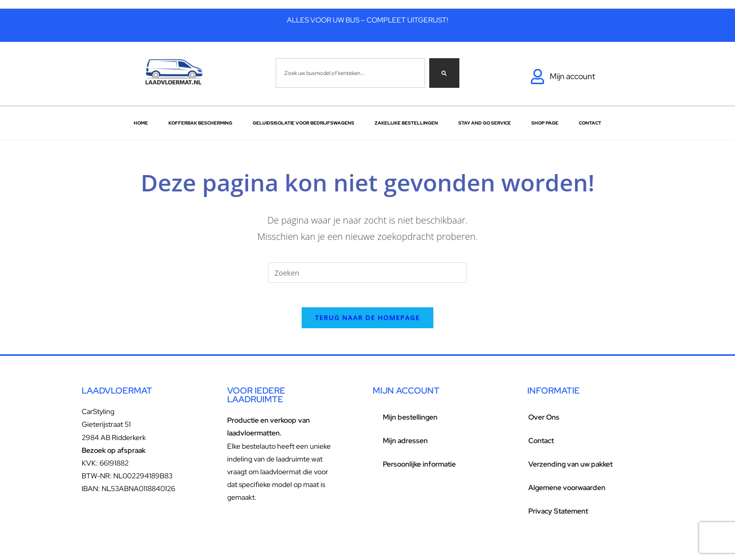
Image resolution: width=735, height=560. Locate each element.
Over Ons (544, 424)
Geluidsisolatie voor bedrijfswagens (303, 123)
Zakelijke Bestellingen (406, 123)
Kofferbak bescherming (200, 123)
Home (141, 123)
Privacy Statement (558, 518)
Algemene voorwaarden (567, 494)
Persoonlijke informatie (419, 471)
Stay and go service (485, 123)
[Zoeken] (444, 73)
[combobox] (350, 73)
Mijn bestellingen (410, 424)
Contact (590, 123)
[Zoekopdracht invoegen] (367, 273)
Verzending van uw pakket (570, 471)
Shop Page (545, 123)
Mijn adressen (405, 447)
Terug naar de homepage (367, 324)
